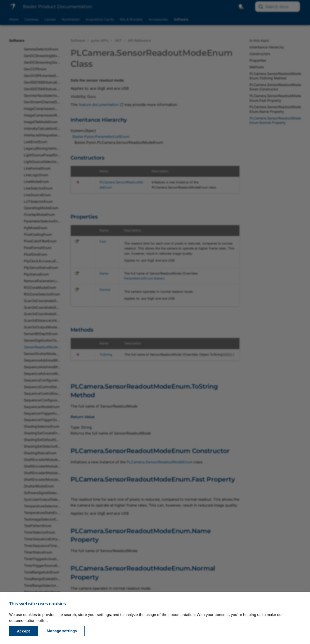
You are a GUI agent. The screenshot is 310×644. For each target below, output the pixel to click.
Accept (23, 631)
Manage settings (62, 631)
